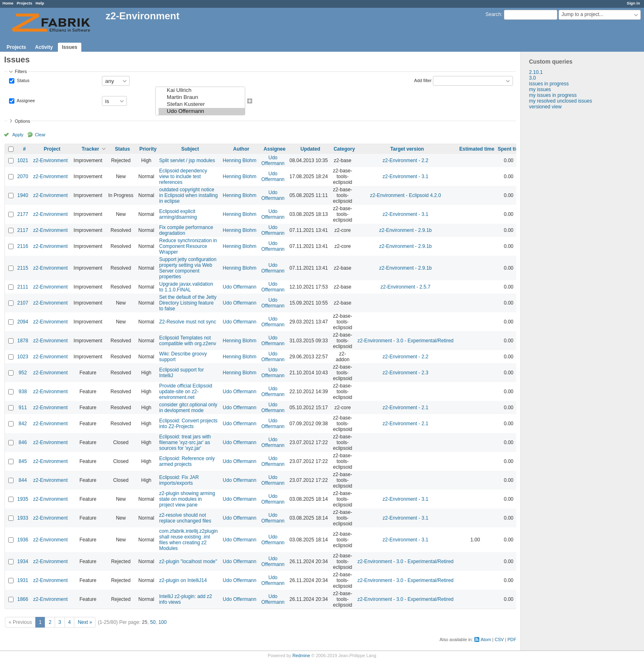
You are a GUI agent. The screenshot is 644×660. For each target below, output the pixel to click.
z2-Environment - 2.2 (406, 160)
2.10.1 (536, 72)
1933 (23, 518)
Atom (486, 639)
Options (22, 121)
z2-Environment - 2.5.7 (406, 287)
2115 (23, 268)
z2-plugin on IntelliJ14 (183, 580)
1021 (23, 160)
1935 (23, 499)
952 (23, 373)
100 (163, 622)
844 (23, 480)
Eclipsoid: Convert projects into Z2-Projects (188, 424)
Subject (190, 149)
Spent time (510, 149)
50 (153, 622)
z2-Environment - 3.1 (406, 176)
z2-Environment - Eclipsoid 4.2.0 (406, 195)
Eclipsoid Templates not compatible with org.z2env (187, 341)
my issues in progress (553, 95)
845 (23, 461)
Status (23, 80)
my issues (540, 89)
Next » (85, 622)
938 (23, 392)
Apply (18, 135)
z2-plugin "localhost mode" (188, 561)
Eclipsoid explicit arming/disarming (178, 214)
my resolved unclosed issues (560, 101)
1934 (23, 561)
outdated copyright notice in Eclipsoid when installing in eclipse (188, 195)
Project (52, 149)
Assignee (25, 101)
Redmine (301, 655)
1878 (23, 341)
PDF (512, 639)
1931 (23, 580)
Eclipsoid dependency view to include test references (183, 176)
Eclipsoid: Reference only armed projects (187, 461)
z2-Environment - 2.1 (406, 408)
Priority (148, 149)
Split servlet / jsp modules (187, 160)
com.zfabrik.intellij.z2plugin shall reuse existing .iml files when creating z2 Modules (188, 540)
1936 (23, 540)
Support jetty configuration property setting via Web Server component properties (187, 268)
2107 (23, 303)
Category (344, 149)
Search (493, 14)
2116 (23, 246)
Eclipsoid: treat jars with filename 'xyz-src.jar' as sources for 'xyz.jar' (185, 442)
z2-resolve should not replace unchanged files (185, 518)
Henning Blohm (239, 160)
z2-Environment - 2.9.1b (405, 230)
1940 (23, 195)
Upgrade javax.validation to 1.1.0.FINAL (186, 287)
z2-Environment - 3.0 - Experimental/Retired (405, 341)
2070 (23, 176)
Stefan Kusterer (201, 104)
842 (23, 424)
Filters (21, 71)
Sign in (633, 3)
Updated (310, 149)
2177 (23, 214)
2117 (23, 230)
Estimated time (477, 149)
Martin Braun (201, 97)
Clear (40, 135)
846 (23, 442)
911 (23, 408)
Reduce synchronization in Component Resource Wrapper (188, 246)
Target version (407, 149)
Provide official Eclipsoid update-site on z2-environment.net (185, 392)
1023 (23, 357)
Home (8, 3)
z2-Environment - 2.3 (406, 373)
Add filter (423, 80)
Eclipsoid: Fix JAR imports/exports (179, 480)
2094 (23, 322)
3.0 (532, 78)
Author (241, 149)
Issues (70, 47)
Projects (25, 3)
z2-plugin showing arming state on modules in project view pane (187, 499)
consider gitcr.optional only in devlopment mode (188, 408)
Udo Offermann (201, 111)
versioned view (545, 107)
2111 (23, 287)
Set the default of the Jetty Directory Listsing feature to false (187, 303)
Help (40, 3)
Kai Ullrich (201, 91)
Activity (44, 47)
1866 (23, 599)
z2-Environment (51, 160)
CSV (499, 639)
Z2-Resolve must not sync (187, 322)
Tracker (91, 149)
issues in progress (549, 84)
